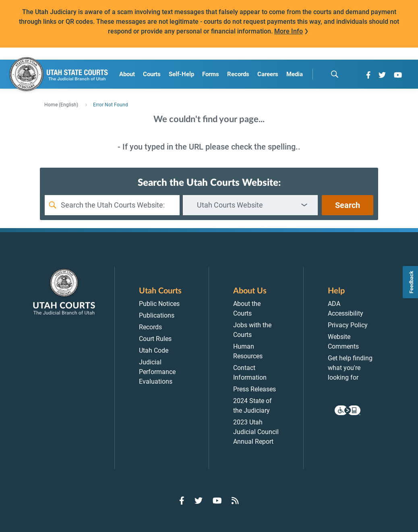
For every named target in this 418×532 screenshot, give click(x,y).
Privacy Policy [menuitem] (348, 325)
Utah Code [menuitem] (154, 350)
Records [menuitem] (238, 74)
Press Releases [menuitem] (255, 389)
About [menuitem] (127, 74)
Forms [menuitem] (211, 74)
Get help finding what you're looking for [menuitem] (350, 368)
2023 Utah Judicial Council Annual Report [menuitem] (256, 432)
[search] (335, 74)
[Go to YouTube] (398, 75)
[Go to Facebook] (368, 75)
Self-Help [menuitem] (181, 74)
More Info (289, 31)
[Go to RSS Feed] (235, 501)
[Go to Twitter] (382, 75)
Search (348, 205)
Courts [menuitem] (152, 74)
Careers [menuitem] (268, 74)
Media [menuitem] (295, 74)
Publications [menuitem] (157, 315)
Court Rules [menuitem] (155, 339)
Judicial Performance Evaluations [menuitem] (157, 372)
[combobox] (250, 205)
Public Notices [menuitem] (159, 304)
